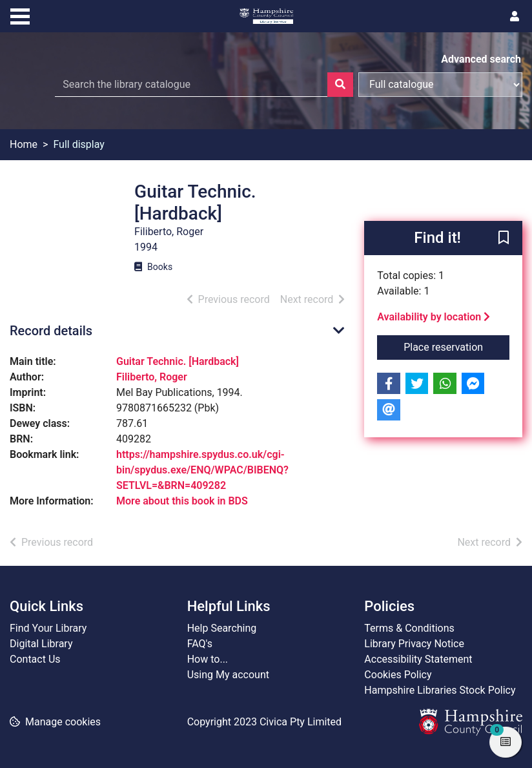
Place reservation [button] (456, 346)
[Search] (340, 85)
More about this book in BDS (182, 501)
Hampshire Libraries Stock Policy (440, 690)
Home (24, 144)
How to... (208, 659)
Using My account (228, 675)
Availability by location (434, 317)
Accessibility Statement (418, 659)
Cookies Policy (398, 675)
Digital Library (41, 644)
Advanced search (481, 59)
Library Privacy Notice (414, 644)
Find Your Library (48, 628)
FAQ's (200, 644)
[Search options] (440, 85)
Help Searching (222, 628)
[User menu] (515, 17)
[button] (504, 239)
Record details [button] (51, 331)
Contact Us (35, 659)
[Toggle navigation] (20, 15)
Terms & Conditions (409, 628)
